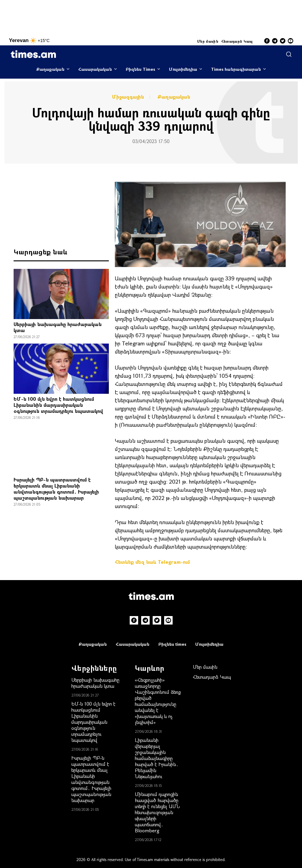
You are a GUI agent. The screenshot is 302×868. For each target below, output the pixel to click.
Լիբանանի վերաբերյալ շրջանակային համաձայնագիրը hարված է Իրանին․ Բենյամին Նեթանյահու (157, 758)
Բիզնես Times (140, 69)
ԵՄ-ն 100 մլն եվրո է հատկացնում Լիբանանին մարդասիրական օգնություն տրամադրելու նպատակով (58, 405)
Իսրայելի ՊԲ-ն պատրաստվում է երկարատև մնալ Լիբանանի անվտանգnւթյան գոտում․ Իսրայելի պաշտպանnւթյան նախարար (56, 489)
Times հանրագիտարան (236, 69)
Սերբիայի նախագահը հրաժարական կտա (58, 327)
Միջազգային (128, 97)
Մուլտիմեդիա (183, 69)
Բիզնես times (172, 644)
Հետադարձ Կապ (237, 41)
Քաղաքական (50, 69)
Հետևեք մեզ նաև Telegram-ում (152, 562)
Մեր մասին (208, 41)
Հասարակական (95, 69)
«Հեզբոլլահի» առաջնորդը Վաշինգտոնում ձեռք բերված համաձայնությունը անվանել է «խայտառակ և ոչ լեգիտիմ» (158, 701)
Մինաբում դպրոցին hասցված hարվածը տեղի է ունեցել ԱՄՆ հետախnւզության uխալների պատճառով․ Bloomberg (157, 812)
